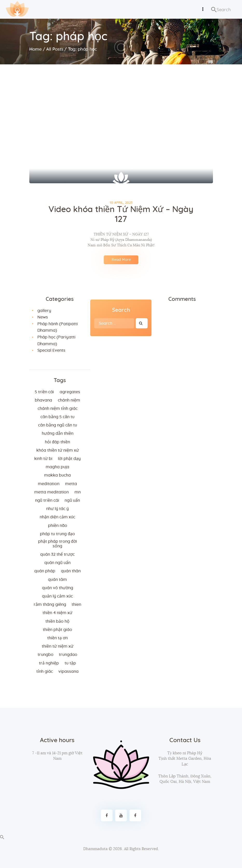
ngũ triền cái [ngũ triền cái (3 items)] (47, 500)
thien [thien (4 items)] (76, 605)
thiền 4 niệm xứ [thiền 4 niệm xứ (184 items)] (57, 613)
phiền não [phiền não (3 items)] (58, 526)
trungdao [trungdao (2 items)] (68, 655)
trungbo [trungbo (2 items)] (46, 655)
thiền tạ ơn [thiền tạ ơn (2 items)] (57, 638)
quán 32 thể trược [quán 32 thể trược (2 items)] (57, 554)
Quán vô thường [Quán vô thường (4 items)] (58, 588)
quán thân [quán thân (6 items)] (71, 571)
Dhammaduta (95, 849)
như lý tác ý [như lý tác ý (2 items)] (57, 509)
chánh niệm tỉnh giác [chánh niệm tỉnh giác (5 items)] (58, 409)
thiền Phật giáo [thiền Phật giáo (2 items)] (57, 630)
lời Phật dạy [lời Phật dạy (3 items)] (69, 459)
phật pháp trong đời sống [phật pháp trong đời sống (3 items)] (58, 544)
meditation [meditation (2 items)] (49, 484)
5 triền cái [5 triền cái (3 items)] (44, 392)
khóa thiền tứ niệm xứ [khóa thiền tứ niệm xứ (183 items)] (58, 450)
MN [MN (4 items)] (78, 492)
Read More (121, 260)
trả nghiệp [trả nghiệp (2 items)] (49, 663)
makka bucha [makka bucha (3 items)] (57, 475)
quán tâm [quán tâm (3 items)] (57, 580)
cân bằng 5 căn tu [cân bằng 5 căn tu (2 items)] (57, 417)
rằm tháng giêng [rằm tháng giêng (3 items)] (50, 605)
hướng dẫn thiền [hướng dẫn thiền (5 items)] (58, 433)
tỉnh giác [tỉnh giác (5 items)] (45, 672)
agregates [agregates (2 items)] (70, 392)
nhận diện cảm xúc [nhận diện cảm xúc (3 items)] (57, 517)
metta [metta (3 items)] (71, 484)
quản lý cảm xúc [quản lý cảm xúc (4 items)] (57, 596)
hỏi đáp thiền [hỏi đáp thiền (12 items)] (57, 442)
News (43, 317)
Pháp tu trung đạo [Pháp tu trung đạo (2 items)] (57, 534)
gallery (44, 311)
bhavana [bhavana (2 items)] (43, 400)
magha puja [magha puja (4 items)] (57, 467)
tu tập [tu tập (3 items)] (70, 663)
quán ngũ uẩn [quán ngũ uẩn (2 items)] (57, 563)
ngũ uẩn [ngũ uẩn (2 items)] (72, 500)
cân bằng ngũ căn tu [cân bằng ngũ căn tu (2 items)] (58, 425)
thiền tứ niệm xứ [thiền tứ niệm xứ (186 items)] (58, 646)
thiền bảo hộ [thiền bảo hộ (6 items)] (57, 621)
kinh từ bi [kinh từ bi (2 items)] (43, 459)
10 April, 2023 (121, 203)
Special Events (51, 350)
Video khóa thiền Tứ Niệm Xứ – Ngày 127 (121, 215)
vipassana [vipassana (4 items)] (68, 672)
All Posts (55, 49)
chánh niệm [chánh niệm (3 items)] (69, 400)
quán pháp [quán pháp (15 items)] (45, 571)
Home (36, 49)
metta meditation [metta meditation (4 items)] (51, 492)
